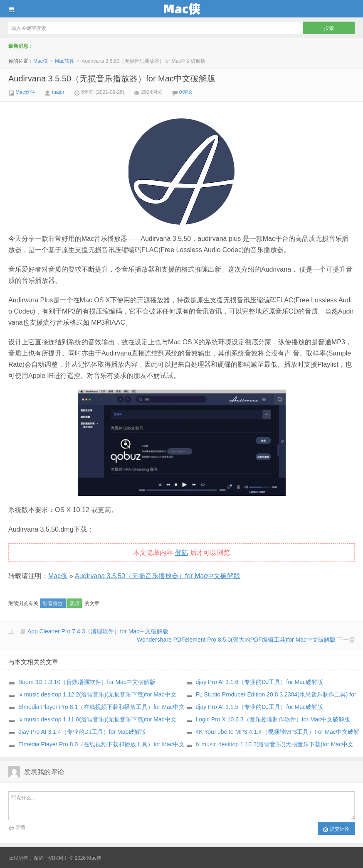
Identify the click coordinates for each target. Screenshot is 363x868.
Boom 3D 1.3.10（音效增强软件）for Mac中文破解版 (87, 682)
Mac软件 (65, 61)
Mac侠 (181, 9)
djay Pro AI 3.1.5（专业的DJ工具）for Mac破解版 (260, 707)
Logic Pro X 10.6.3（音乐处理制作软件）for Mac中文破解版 (273, 719)
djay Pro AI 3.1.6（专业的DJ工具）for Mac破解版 (260, 682)
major (58, 92)
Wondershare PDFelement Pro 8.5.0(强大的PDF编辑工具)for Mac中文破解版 (236, 640)
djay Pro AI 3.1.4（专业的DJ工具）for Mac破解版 (82, 732)
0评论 (186, 92)
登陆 (182, 553)
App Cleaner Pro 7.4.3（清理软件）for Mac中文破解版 (98, 631)
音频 (74, 603)
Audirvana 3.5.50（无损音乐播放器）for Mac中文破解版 (112, 78)
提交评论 (336, 829)
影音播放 (53, 603)
